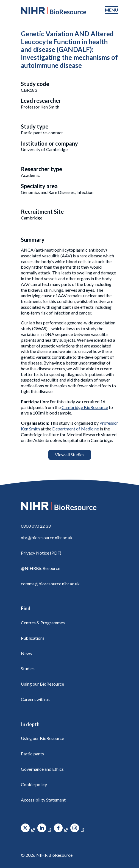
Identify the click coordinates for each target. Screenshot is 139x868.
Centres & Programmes (43, 623)
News (26, 653)
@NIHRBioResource (41, 568)
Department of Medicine (76, 429)
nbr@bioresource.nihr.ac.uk (47, 537)
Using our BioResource (42, 684)
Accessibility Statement (43, 800)
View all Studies (70, 454)
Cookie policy (34, 784)
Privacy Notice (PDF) (41, 553)
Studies (28, 668)
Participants (32, 754)
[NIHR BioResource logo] (54, 11)
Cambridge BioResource (85, 407)
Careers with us (35, 699)
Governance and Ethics (42, 769)
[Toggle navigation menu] (112, 10)
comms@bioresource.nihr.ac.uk (50, 584)
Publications (33, 638)
